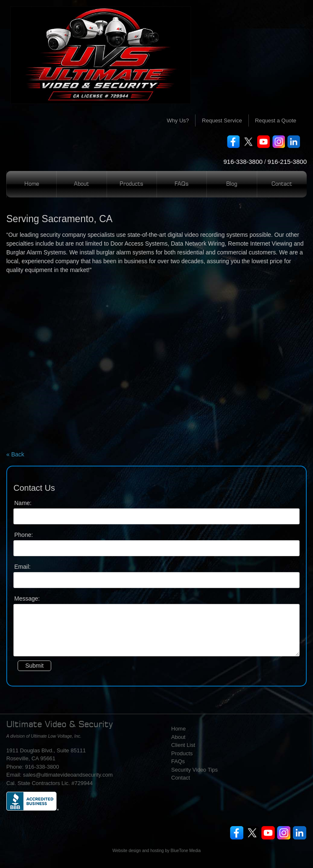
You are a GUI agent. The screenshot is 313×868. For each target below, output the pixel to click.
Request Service (222, 120)
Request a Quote (276, 120)
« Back (15, 454)
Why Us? (178, 120)
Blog (232, 184)
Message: (27, 599)
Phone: (23, 535)
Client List (183, 745)
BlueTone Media (186, 851)
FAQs (182, 184)
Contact (282, 184)
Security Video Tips (194, 770)
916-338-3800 (243, 162)
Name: (23, 503)
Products (132, 184)
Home (32, 184)
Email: (22, 567)
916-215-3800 (287, 162)
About (81, 184)
